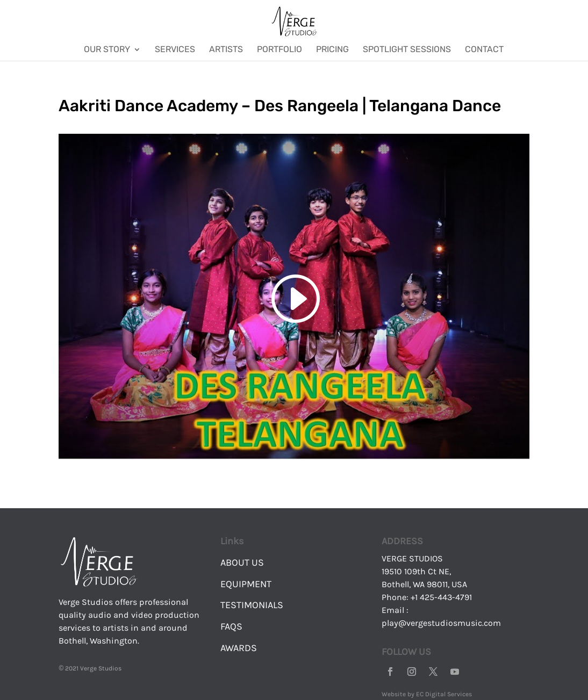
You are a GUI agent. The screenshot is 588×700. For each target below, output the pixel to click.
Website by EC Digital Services (427, 694)
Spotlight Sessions (407, 50)
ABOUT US (242, 562)
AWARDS (239, 648)
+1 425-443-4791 (441, 597)
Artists (226, 50)
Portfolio (279, 50)
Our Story (107, 50)
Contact (484, 50)
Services (175, 50)
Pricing (332, 50)
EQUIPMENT (246, 584)
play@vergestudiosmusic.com (441, 623)
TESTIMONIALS (252, 605)
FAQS (231, 626)
